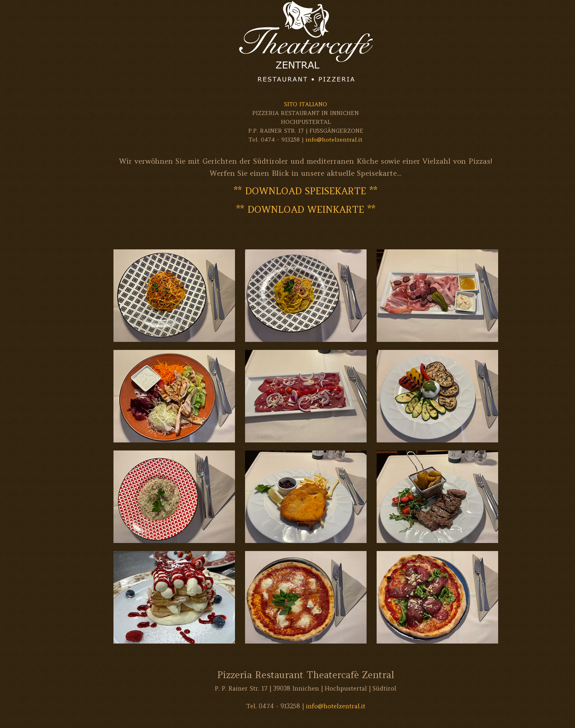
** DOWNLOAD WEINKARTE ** (306, 209)
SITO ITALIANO (306, 104)
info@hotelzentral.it (334, 140)
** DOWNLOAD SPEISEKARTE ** (306, 191)
